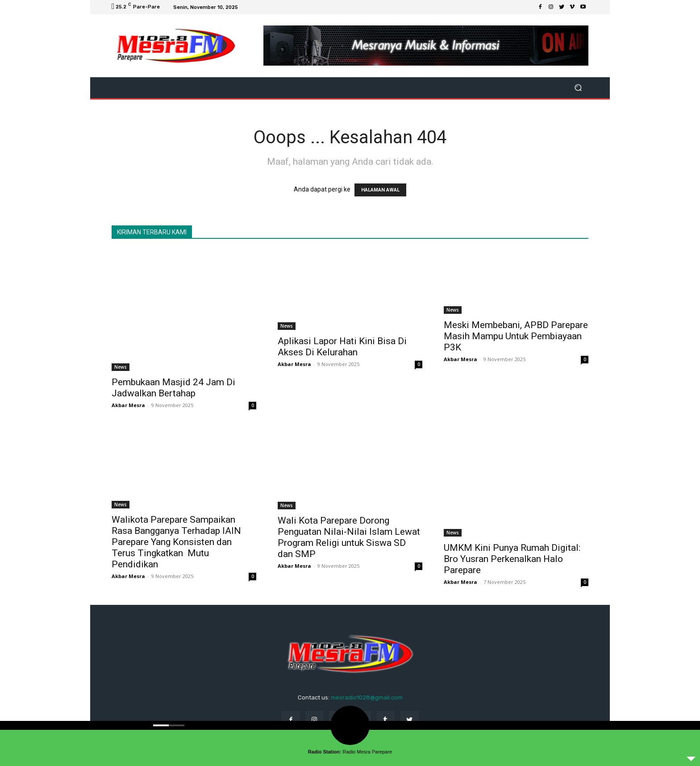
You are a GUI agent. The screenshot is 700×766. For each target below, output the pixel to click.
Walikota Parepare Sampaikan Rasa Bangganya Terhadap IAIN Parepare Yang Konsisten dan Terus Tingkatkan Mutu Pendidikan (176, 542)
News (121, 367)
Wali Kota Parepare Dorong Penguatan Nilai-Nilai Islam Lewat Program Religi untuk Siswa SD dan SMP (349, 537)
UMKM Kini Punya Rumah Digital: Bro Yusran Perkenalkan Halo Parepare (512, 559)
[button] (578, 88)
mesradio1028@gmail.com (367, 697)
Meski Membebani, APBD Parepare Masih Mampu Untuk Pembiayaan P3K (516, 336)
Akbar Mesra (128, 405)
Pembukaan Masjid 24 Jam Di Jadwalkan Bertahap (173, 388)
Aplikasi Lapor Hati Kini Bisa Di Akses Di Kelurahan (342, 347)
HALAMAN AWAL (380, 190)
